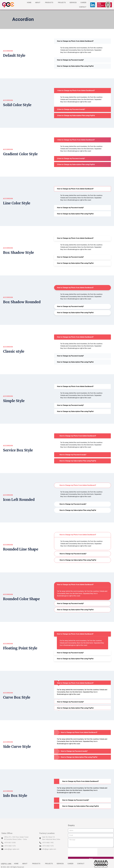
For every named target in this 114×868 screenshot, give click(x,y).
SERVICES (73, 3)
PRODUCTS (50, 3)
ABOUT (38, 3)
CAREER (83, 3)
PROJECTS (62, 3)
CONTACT (83, 7)
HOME (29, 3)
